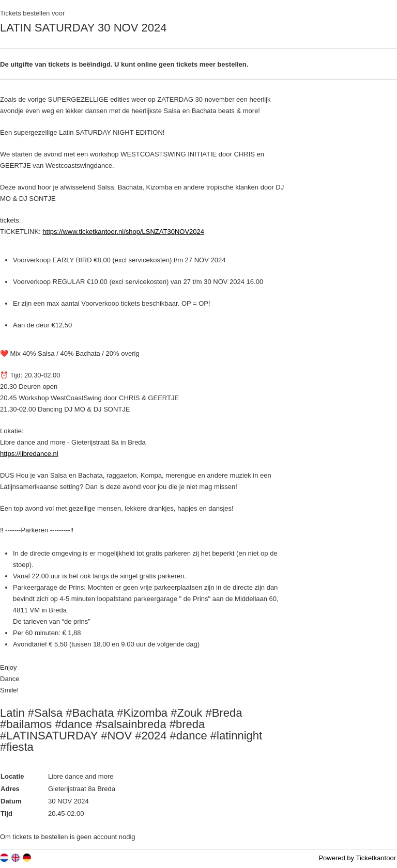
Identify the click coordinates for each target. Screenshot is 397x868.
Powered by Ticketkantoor (357, 858)
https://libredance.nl (29, 454)
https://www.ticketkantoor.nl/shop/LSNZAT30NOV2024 (123, 232)
